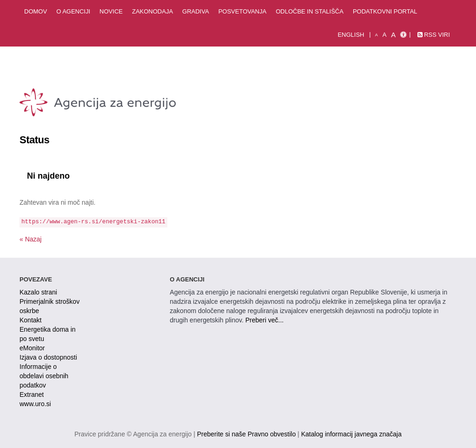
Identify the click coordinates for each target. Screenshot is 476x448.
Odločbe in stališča (310, 11)
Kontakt (30, 320)
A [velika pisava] (393, 35)
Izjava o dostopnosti (48, 357)
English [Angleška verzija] (351, 35)
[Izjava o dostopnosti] (403, 35)
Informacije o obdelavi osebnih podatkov (44, 376)
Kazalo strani (38, 292)
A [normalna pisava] (385, 35)
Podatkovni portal (385, 11)
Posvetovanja (243, 11)
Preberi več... (264, 320)
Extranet (32, 395)
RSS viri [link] (434, 35)
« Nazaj (30, 239)
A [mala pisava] (377, 35)
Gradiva (196, 11)
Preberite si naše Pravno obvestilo (246, 434)
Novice (111, 11)
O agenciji (73, 11)
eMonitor (32, 348)
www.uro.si (35, 404)
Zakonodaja (152, 11)
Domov (36, 11)
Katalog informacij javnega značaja (351, 434)
